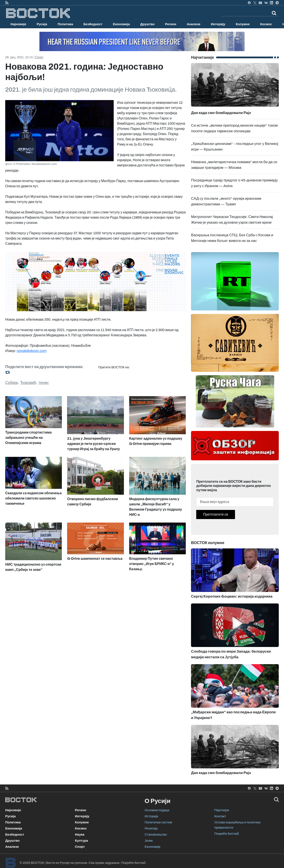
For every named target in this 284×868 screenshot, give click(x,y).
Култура (81, 841)
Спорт (39, 57)
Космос (266, 24)
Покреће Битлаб (227, 834)
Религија (151, 828)
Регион (171, 24)
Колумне (243, 24)
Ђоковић (28, 383)
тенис (44, 383)
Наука (80, 834)
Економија (121, 24)
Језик (149, 841)
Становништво (156, 834)
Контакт (220, 816)
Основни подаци (157, 810)
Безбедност (93, 24)
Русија (42, 24)
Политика (65, 24)
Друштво (147, 24)
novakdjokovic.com (32, 351)
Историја (151, 816)
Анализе (194, 24)
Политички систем (158, 822)
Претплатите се (216, 514)
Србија (11, 383)
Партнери (222, 810)
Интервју (218, 24)
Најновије (18, 24)
